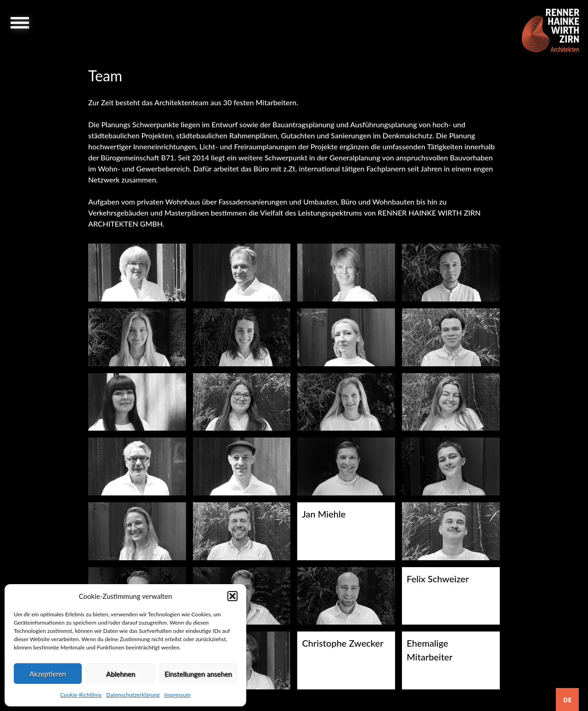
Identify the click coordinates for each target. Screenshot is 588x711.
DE (567, 700)
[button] (232, 596)
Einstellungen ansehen (198, 674)
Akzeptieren (48, 674)
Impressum (177, 695)
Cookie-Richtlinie (81, 695)
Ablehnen (121, 674)
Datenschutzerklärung (133, 695)
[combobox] (567, 700)
